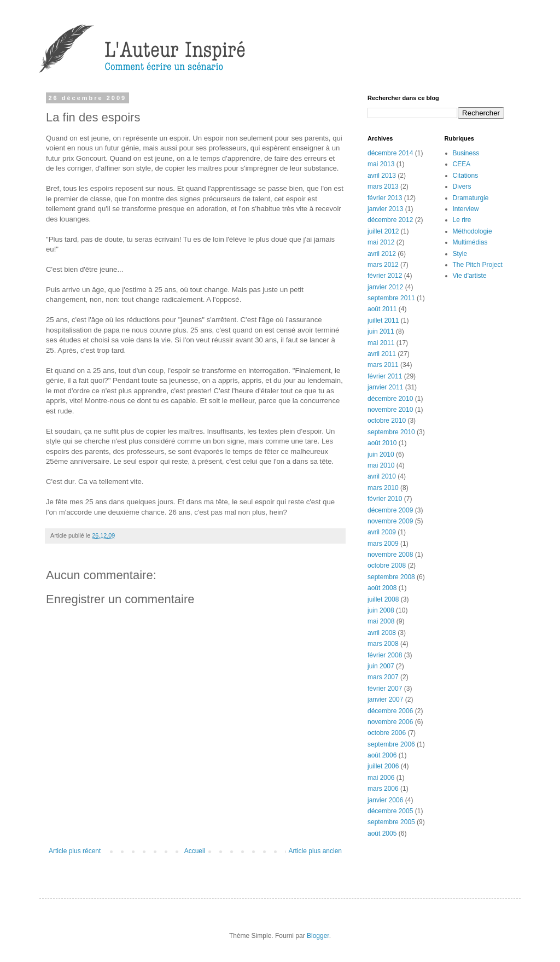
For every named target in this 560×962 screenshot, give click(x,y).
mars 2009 (383, 544)
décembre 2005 (390, 811)
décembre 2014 (390, 153)
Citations (466, 176)
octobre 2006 (387, 733)
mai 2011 (381, 343)
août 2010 (382, 443)
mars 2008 (383, 644)
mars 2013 (383, 186)
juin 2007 (381, 666)
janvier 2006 (385, 800)
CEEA (462, 164)
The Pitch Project (478, 265)
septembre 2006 (391, 744)
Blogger (318, 936)
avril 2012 (382, 254)
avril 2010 (382, 476)
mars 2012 (383, 265)
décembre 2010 (390, 399)
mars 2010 (383, 488)
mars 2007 (383, 677)
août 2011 (382, 309)
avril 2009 (382, 532)
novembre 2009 (390, 521)
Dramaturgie (471, 198)
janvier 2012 (385, 287)
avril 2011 (382, 354)
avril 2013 (382, 176)
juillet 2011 (383, 320)
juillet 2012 (383, 231)
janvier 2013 (385, 209)
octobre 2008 (387, 565)
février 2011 (385, 376)
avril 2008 (382, 633)
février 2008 (385, 655)
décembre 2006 (390, 711)
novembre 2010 (390, 410)
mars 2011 (383, 365)
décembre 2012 (390, 220)
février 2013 (385, 198)
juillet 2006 (383, 766)
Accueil (195, 851)
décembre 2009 (390, 510)
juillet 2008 (383, 599)
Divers (462, 186)
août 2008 (382, 588)
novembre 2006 (390, 722)
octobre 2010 (387, 421)
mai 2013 (381, 164)
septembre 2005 (391, 822)
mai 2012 (381, 242)
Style (460, 254)
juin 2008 (381, 610)
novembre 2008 (390, 555)
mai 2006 (381, 778)
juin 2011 (381, 331)
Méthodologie (472, 231)
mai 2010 (381, 465)
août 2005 (382, 833)
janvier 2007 (385, 699)
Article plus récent (75, 851)
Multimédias (470, 242)
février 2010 (385, 499)
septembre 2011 (391, 298)
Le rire (462, 220)
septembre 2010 (391, 432)
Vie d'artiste (470, 276)
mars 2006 (383, 789)
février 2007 (385, 689)
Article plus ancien (315, 851)
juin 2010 (381, 454)
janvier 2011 (385, 387)
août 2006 (382, 755)
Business (466, 153)
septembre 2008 (391, 577)
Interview (466, 209)
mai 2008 (381, 621)
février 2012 (385, 276)
